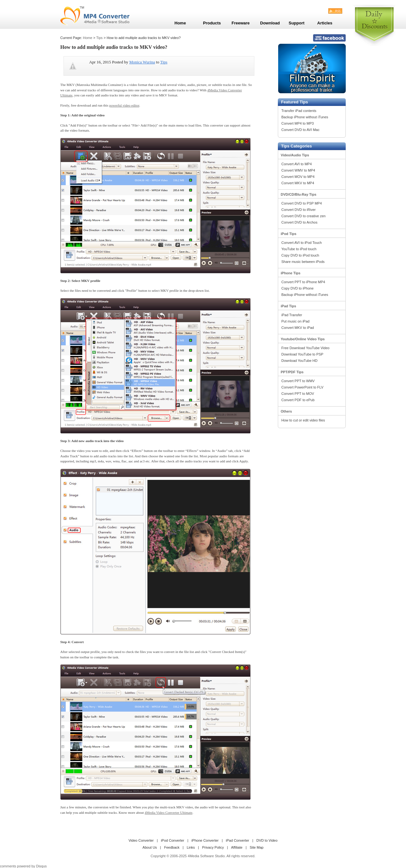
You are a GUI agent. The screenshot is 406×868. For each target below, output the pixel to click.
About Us (150, 847)
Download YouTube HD (299, 361)
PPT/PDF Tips (292, 372)
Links (191, 847)
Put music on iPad (295, 321)
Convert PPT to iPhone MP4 (303, 282)
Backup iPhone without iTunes (305, 117)
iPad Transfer (292, 315)
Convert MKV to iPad (298, 328)
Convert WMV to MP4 (298, 170)
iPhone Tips (291, 273)
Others (286, 411)
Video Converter (141, 840)
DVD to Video (267, 840)
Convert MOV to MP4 (298, 177)
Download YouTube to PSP (302, 354)
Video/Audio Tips (295, 155)
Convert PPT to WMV (298, 381)
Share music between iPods (303, 262)
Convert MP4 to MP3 (298, 123)
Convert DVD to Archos (299, 222)
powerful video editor (124, 105)
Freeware (241, 23)
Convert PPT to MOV (298, 394)
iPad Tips (288, 306)
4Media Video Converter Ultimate (168, 813)
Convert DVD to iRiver (298, 210)
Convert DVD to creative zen (303, 216)
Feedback (172, 847)
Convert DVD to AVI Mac (300, 130)
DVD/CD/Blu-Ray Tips (298, 194)
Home (88, 38)
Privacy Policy (213, 847)
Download (270, 23)
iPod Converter (172, 840)
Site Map (256, 847)
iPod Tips (288, 234)
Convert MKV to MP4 (298, 183)
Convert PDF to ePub (298, 400)
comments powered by (23, 866)
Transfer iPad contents (299, 111)
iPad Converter (237, 840)
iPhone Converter (205, 840)
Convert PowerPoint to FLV (302, 387)
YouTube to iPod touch (299, 249)
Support (297, 23)
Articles (325, 23)
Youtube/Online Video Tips (303, 339)
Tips (99, 38)
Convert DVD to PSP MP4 (302, 203)
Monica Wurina (142, 62)
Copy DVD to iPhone (298, 288)
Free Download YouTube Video (305, 348)
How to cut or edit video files (303, 420)
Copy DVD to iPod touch (300, 255)
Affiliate (237, 847)
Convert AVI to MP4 (297, 164)
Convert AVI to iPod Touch (301, 243)
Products (212, 23)
